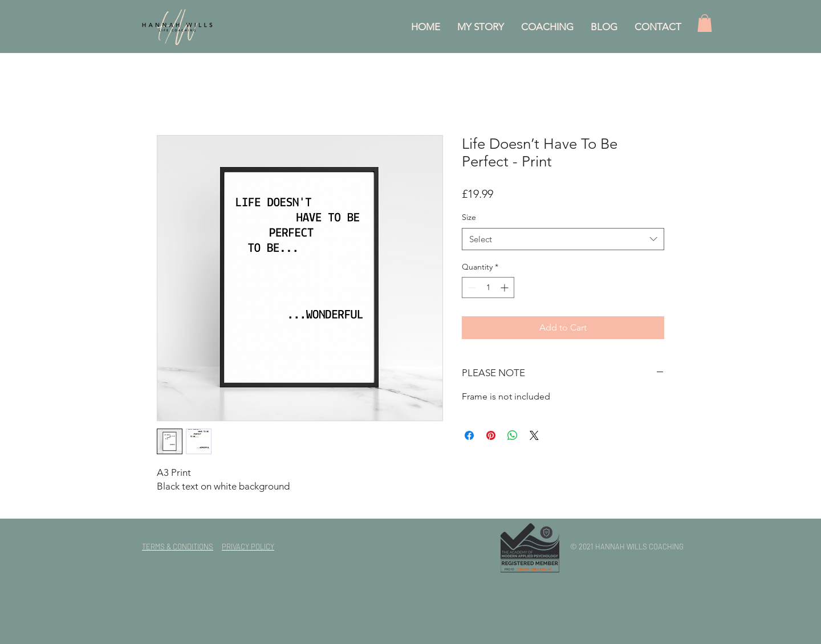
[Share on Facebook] (469, 435)
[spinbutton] (488, 288)
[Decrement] (471, 288)
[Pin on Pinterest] (491, 435)
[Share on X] (534, 435)
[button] (705, 23)
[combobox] (563, 239)
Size (469, 217)
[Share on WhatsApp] (513, 435)
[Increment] (505, 288)
